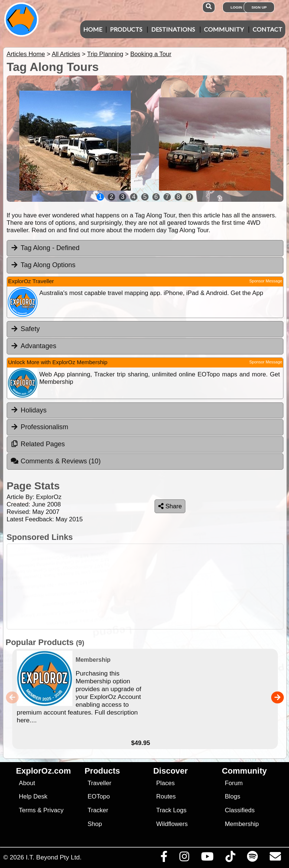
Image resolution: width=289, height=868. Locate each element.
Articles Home (26, 54)
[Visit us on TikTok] (230, 858)
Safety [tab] (25, 329)
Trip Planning (105, 54)
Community (224, 29)
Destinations (173, 29)
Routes (166, 796)
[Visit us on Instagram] (184, 858)
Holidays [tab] (29, 410)
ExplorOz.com (43, 771)
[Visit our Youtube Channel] (207, 858)
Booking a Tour (151, 54)
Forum (234, 783)
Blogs (233, 796)
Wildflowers (172, 824)
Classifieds (240, 810)
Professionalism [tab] (39, 427)
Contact (267, 29)
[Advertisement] (143, 587)
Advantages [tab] (33, 346)
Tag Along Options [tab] (43, 265)
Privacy (53, 810)
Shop (95, 824)
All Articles (66, 54)
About (27, 783)
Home (93, 29)
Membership (242, 824)
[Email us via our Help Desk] (275, 858)
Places (165, 783)
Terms (27, 810)
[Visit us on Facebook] (164, 858)
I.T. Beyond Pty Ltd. (53, 857)
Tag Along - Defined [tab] (45, 248)
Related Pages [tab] (38, 444)
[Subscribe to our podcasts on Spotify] (252, 858)
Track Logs (171, 810)
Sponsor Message (266, 281)
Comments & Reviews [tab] (56, 461)
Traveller (100, 783)
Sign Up (259, 7)
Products (126, 29)
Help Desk (33, 796)
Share (170, 506)
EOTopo (99, 796)
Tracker (98, 810)
